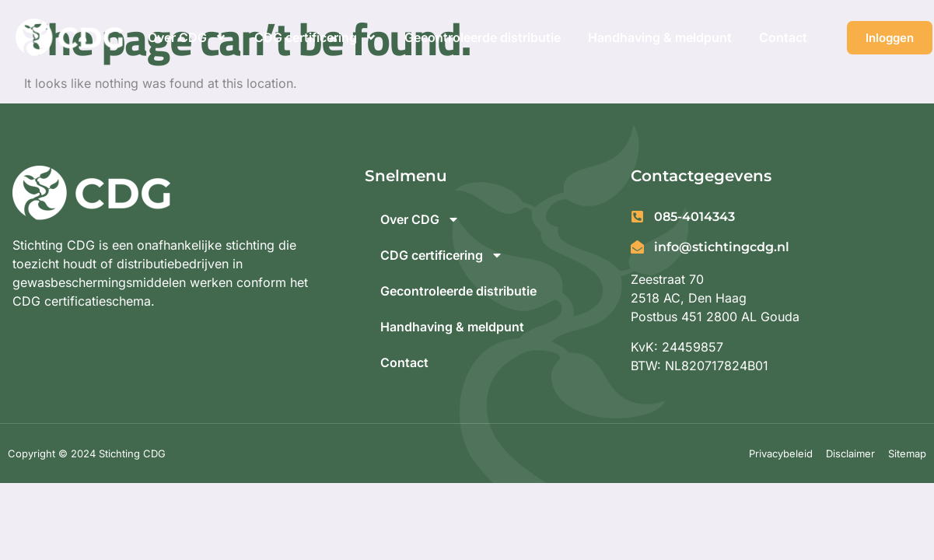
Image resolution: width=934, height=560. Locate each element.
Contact (783, 37)
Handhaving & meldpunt (660, 37)
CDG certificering (316, 37)
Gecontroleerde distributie (483, 37)
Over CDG (187, 37)
